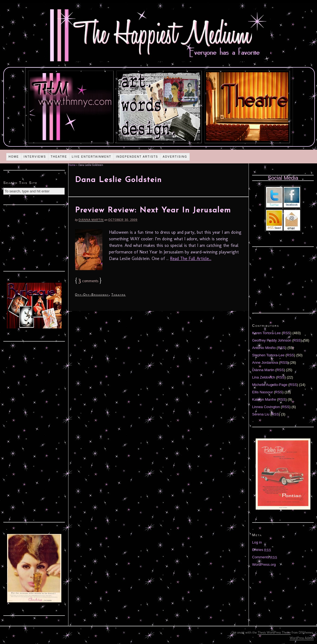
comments (88, 281)
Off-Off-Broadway (92, 294)
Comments (265, 557)
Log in (257, 542)
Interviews (35, 157)
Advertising (175, 157)
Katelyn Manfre (264, 399)
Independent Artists (137, 157)
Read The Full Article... (191, 259)
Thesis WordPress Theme (274, 633)
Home (14, 157)
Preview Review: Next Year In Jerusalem (153, 210)
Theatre (59, 157)
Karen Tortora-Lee (266, 333)
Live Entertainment (92, 157)
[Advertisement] (34, 237)
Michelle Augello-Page (270, 385)
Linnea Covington (266, 407)
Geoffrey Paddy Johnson (272, 340)
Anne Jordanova (265, 363)
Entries (262, 550)
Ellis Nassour (263, 392)
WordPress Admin (302, 638)
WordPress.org (264, 564)
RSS (287, 333)
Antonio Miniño (264, 348)
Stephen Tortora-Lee (268, 355)
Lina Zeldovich (264, 377)
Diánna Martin (91, 220)
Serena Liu (261, 414)
